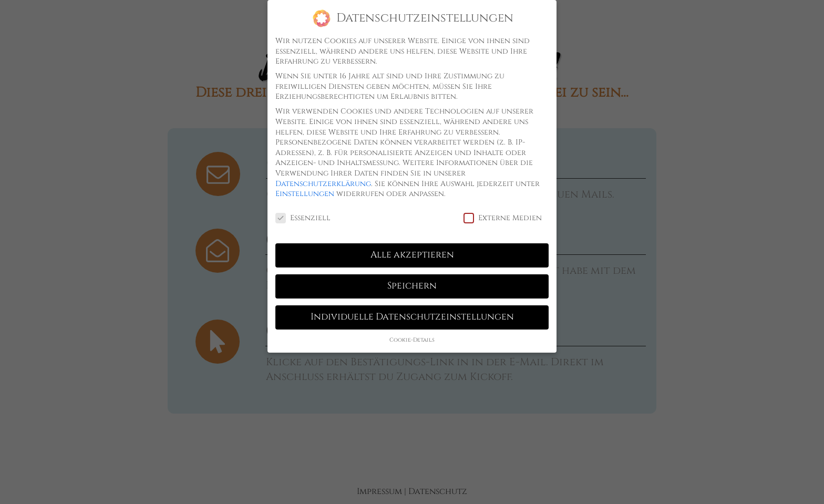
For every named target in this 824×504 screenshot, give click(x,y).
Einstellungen (305, 194)
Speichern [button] (412, 286)
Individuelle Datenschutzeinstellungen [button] (412, 317)
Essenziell (303, 218)
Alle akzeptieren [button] (412, 255)
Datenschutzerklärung (323, 184)
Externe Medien (503, 218)
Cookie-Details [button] (412, 340)
